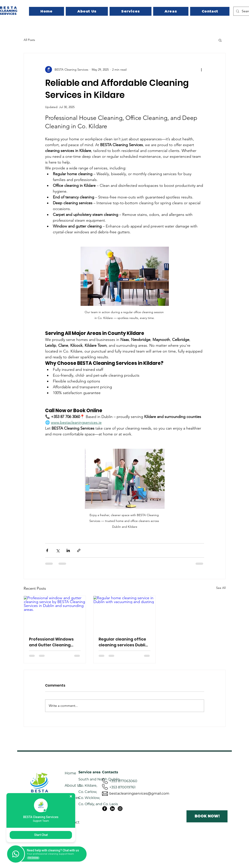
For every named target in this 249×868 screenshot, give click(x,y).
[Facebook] (105, 809)
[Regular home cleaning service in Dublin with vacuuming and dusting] (125, 613)
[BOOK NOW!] (207, 816)
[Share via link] (79, 550)
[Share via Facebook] (47, 550)
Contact (72, 822)
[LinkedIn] (112, 809)
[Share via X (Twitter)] (58, 550)
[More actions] (202, 70)
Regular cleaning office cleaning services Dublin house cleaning (123, 642)
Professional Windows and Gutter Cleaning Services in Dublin (51, 642)
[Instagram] (120, 809)
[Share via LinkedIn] (68, 550)
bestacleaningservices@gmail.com (139, 793)
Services (72, 798)
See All (221, 588)
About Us (73, 785)
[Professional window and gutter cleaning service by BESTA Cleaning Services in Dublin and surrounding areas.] (55, 613)
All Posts (29, 40)
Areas (70, 810)
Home (70, 773)
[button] (220, 40)
